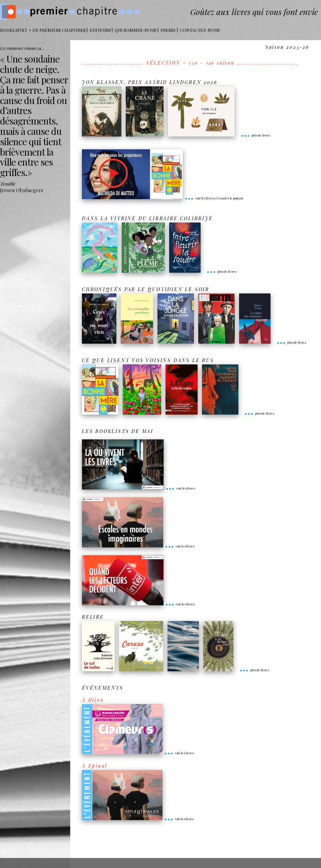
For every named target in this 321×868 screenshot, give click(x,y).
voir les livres (180, 488)
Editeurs (100, 30)
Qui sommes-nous (136, 30)
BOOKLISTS (12, 30)
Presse (168, 30)
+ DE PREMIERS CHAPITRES (57, 30)
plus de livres (255, 135)
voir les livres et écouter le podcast (214, 198)
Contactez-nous (200, 30)
